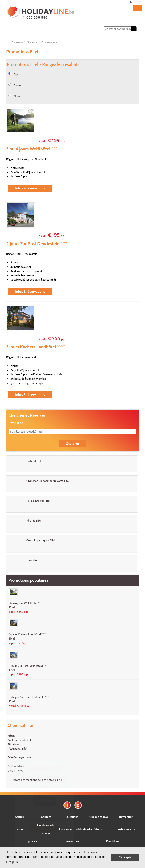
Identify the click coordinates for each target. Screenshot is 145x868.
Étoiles (18, 85)
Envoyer (44, 828)
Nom (17, 96)
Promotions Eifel (49, 42)
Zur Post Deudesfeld (20, 740)
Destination (16, 423)
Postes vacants (126, 829)
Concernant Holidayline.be (76, 829)
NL (132, 2)
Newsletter (126, 817)
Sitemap (99, 829)
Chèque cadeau (99, 817)
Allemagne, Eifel (17, 749)
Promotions (17, 42)
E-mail (44, 813)
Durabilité (112, 841)
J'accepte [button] (125, 857)
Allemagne (32, 42)
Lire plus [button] (12, 862)
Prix (16, 74)
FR (139, 2)
